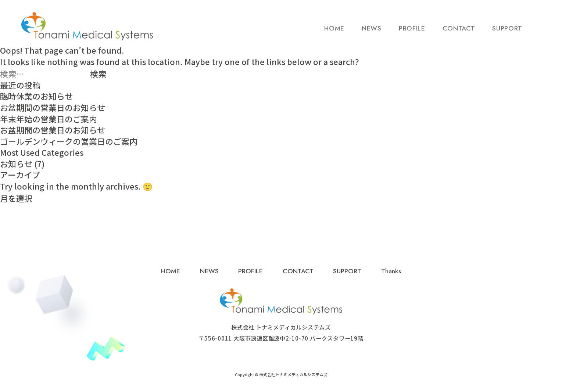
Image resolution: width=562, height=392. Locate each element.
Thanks (391, 271)
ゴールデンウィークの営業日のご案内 (69, 141)
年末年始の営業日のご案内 (49, 119)
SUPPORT (507, 32)
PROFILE (412, 32)
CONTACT (459, 32)
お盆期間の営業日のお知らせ (53, 107)
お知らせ (16, 164)
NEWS (372, 32)
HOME (334, 32)
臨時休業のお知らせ (36, 96)
